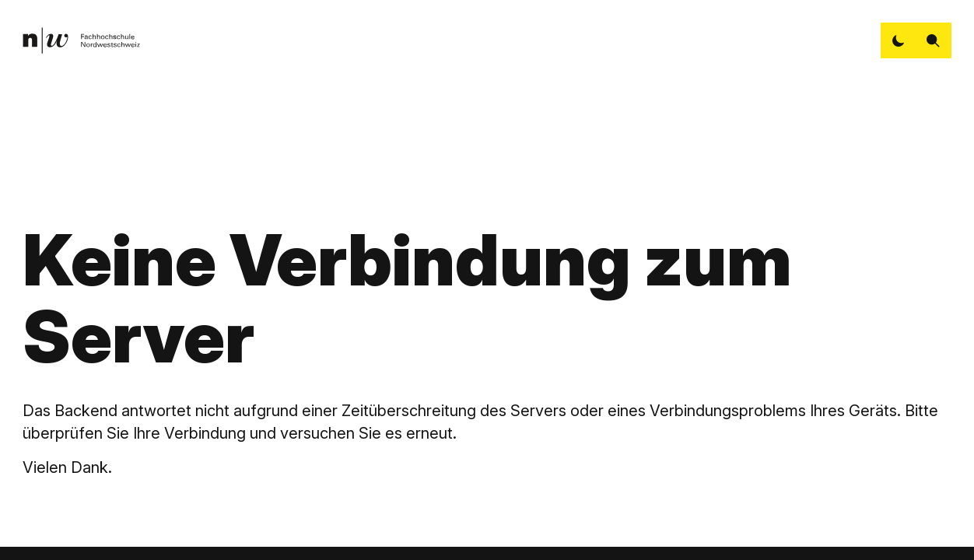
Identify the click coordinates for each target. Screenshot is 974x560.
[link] (81, 41)
